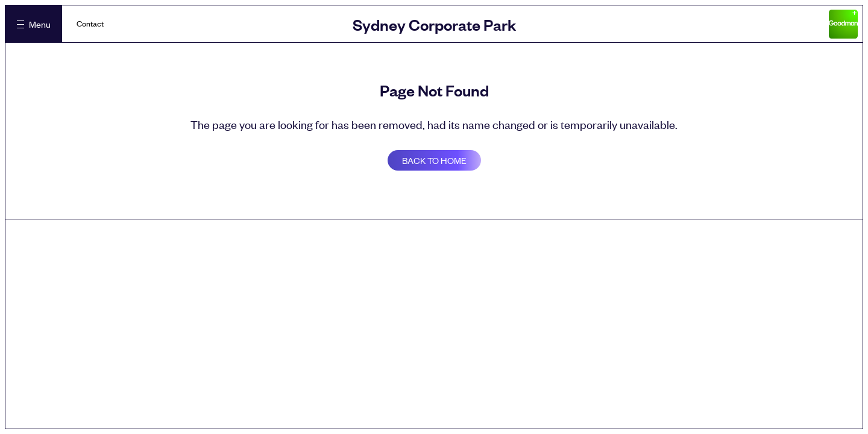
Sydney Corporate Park (434, 24)
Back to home (434, 160)
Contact (90, 24)
